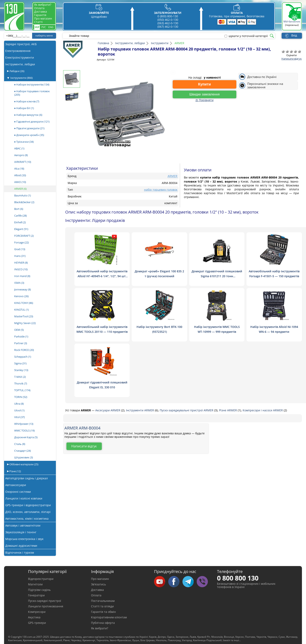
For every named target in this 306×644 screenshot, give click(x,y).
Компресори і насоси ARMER (263, 410)
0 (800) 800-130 (168, 16)
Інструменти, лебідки (20, 64)
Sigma (20, 363)
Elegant (21, 229)
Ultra (19, 404)
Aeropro (21, 155)
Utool (19, 410)
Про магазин (43, 18)
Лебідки (17, 71)
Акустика (34, 617)
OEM (19, 330)
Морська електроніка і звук (24, 539)
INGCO (21, 269)
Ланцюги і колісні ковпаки (24, 498)
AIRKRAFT (23, 162)
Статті (38, 22)
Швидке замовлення (205, 94)
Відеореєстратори (41, 579)
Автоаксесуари (16, 485)
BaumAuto (23, 195)
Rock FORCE (24, 350)
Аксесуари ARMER (108, 410)
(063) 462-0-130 (168, 23)
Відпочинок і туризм (20, 553)
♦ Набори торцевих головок (32, 93)
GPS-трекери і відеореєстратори (28, 505)
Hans (20, 256)
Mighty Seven (25, 323)
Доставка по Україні (262, 77)
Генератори (36, 595)
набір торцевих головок (161, 190)
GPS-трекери (37, 623)
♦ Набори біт (24, 108)
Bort (19, 209)
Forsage (22, 242)
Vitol (20, 417)
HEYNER (21, 263)
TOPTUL (22, 390)
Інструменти (22, 78)
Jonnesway (23, 289)
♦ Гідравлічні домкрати (32, 122)
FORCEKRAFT (24, 236)
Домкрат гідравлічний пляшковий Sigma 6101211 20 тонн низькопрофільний (217, 276)
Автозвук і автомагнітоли (23, 525)
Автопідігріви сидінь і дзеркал (27, 478)
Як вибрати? (43, 5)
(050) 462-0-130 (168, 20)
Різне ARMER (228, 410)
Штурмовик (24, 457)
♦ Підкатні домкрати (29, 128)
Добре (295, 51)
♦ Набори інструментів (32, 84)
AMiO (20, 182)
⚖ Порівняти (205, 100)
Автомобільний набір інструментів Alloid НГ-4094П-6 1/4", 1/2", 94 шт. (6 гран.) (102, 276)
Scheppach (23, 357)
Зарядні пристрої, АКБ (21, 44)
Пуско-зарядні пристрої (45, 601)
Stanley (21, 370)
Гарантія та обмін (103, 612)
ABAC (19, 148)
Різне (15, 471)
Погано (287, 51)
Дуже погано (283, 51)
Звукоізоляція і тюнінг (21, 532)
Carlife (21, 216)
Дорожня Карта (26, 437)
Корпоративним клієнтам (109, 617)
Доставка (41, 11)
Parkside (21, 336)
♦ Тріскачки (24, 142)
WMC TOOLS (24, 430)
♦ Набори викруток (28, 115)
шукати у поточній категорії (248, 36)
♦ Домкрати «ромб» (29, 135)
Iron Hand (22, 276)
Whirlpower (24, 424)
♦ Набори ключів (27, 101)
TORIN (21, 397)
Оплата (39, 8)
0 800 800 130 (238, 578)
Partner (21, 343)
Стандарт (23, 451)
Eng (51, 27)
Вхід (294, 35)
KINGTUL (22, 310)
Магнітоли (35, 584)
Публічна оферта (103, 623)
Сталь (20, 444)
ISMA (19, 283)
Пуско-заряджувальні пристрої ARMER (187, 410)
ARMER (20, 189)
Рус (44, 27)
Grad (20, 249)
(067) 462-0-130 (168, 27)
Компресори (37, 612)
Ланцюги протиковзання (46, 606)
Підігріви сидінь (39, 590)
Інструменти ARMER (140, 410)
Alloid (20, 175)
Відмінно (299, 51)
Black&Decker (24, 202)
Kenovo (21, 296)
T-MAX (20, 377)
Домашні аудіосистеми (21, 546)
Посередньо (291, 51)
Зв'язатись (98, 584)
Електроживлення (18, 51)
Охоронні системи (18, 492)
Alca (19, 169)
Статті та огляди (102, 606)
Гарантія (40, 15)
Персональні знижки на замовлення (265, 85)
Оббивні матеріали (24, 464)
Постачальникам (103, 601)
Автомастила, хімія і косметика (27, 519)
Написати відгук (292, 59)
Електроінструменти (20, 57)
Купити (205, 84)
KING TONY (24, 303)
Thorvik (21, 383)
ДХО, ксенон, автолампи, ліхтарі (28, 512)
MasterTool (24, 316)
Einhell (20, 222)
